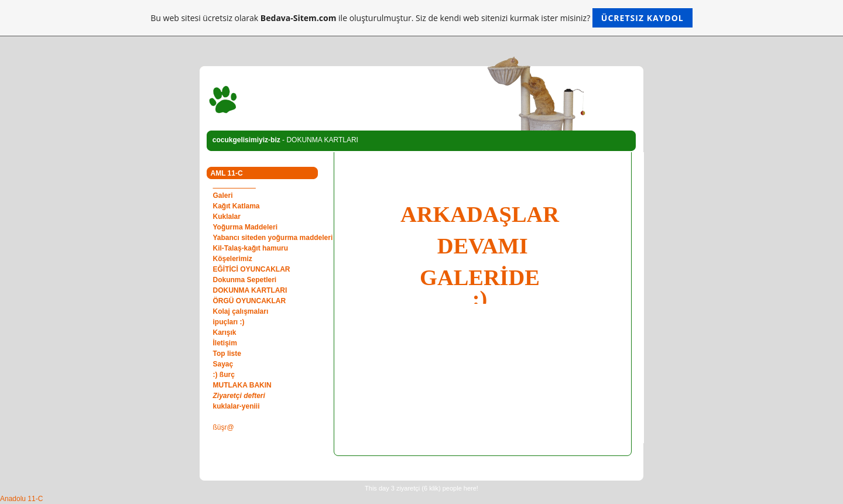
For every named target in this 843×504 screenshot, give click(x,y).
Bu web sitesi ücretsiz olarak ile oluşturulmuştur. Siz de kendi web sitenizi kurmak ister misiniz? (421, 18)
